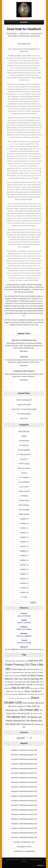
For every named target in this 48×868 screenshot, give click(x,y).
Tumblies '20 (24, 569)
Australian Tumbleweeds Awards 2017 (24, 801)
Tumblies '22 (24, 579)
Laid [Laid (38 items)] (29, 685)
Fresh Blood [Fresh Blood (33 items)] (18, 672)
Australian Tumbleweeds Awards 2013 (24, 782)
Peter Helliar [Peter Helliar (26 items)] (19, 692)
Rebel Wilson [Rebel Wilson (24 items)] (32, 694)
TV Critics (24, 597)
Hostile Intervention (24, 405)
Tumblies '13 (24, 537)
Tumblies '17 (24, 556)
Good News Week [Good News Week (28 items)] (31, 673)
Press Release (24, 505)
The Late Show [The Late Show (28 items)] (36, 714)
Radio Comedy (24, 514)
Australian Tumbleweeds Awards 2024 (24, 833)
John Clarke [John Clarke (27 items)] (9, 682)
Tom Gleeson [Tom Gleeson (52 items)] (34, 721)
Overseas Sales (24, 500)
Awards (24, 436)
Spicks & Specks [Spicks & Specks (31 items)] (19, 706)
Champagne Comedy (24, 847)
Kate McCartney (24, 36)
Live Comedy (24, 487)
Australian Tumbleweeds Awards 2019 (24, 810)
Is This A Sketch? (24, 482)
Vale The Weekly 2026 (24, 400)
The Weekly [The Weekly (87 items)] (16, 717)
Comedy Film (24, 445)
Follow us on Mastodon (24, 636)
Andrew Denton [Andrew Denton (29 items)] (21, 661)
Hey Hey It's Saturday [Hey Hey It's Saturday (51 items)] (31, 679)
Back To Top (41, 865)
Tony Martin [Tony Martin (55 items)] (13, 724)
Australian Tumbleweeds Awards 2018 (24, 805)
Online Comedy (24, 491)
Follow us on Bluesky (24, 623)
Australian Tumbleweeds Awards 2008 (24, 759)
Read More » (24, 351)
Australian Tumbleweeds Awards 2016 (24, 796)
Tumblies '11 (24, 528)
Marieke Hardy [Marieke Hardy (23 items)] (35, 688)
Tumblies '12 (24, 533)
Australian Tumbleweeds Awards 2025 (24, 837)
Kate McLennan (35, 36)
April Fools (24, 418)
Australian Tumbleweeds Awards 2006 (24, 750)
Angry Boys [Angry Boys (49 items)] (35, 661)
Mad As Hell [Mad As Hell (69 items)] (21, 688)
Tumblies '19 (24, 565)
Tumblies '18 (24, 560)
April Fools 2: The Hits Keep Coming (24, 409)
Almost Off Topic (24, 431)
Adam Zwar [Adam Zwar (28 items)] (10, 661)
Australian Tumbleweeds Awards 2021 (24, 819)
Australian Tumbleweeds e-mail (24, 842)
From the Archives (24, 468)
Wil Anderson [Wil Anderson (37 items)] (28, 724)
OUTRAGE (24, 496)
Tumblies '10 (24, 523)
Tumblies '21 (24, 574)
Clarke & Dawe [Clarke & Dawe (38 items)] (18, 669)
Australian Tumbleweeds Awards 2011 (24, 773)
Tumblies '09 (24, 519)
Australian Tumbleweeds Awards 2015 (24, 791)
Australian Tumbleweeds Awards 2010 (24, 768)
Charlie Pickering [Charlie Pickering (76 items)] (17, 665)
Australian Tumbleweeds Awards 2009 (24, 764)
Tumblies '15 (24, 546)
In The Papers (24, 477)
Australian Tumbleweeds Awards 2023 (24, 828)
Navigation (24, 22)
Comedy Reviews (24, 454)
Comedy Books (24, 441)
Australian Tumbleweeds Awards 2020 (24, 814)
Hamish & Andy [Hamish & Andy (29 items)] (15, 676)
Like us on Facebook (24, 616)
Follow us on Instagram (24, 629)
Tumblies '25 (24, 592)
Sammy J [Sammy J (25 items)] (15, 698)
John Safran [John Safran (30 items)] (20, 682)
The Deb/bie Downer (24, 414)
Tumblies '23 (24, 583)
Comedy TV (24, 459)
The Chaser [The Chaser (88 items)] (29, 710)
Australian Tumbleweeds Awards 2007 (24, 755)
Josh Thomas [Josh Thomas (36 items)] (33, 682)
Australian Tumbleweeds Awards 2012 (24, 778)
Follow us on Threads (24, 643)
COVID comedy (24, 464)
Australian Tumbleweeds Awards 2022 (24, 824)
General (24, 473)
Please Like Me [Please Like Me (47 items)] (33, 691)
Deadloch (15, 36)
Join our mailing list (11, 649)
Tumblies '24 (24, 588)
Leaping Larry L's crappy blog (24, 851)
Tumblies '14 (24, 542)
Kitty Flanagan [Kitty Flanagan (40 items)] (18, 685)
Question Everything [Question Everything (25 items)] (11, 694)
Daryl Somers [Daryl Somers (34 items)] (33, 669)
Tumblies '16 (24, 551)
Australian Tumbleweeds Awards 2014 (24, 787)
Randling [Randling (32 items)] (23, 694)
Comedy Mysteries (24, 450)
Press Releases (12, 34)
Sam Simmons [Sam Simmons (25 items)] (25, 698)
